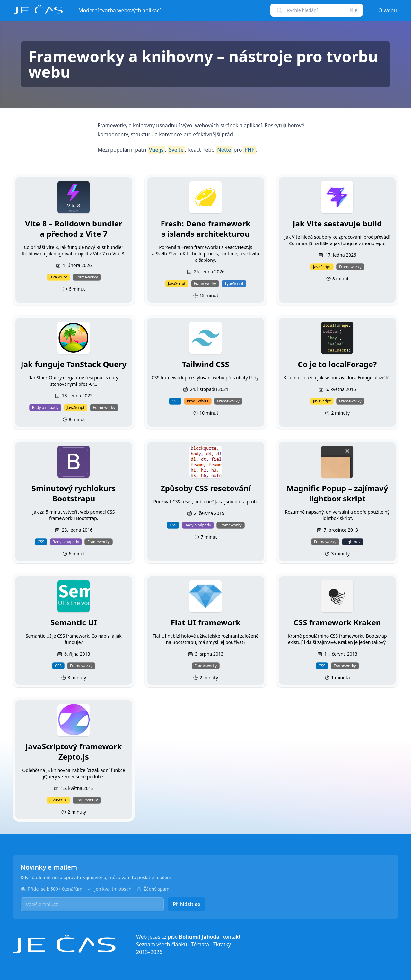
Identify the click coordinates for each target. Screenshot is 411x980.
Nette (224, 150)
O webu (388, 10)
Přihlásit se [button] (187, 904)
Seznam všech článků (162, 944)
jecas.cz (157, 937)
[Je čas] (64, 944)
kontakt (231, 937)
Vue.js (156, 150)
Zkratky (222, 944)
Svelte (176, 150)
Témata (200, 944)
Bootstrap (376, 636)
